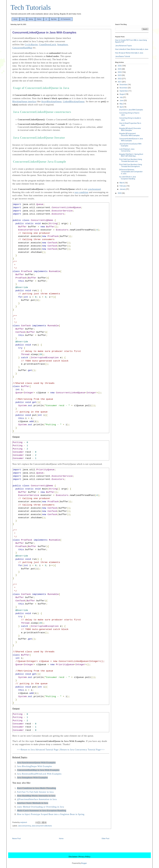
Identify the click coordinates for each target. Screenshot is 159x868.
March (122, 183)
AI (46, 19)
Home (15, 19)
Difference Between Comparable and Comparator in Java (131, 172)
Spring (31, 19)
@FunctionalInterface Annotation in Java (37, 799)
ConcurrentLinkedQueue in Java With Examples (131, 140)
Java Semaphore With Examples (32, 778)
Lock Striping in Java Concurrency (127, 150)
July (121, 97)
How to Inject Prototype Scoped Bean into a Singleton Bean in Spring (51, 814)
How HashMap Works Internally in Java (36, 796)
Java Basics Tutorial (123, 56)
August (122, 94)
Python (39, 19)
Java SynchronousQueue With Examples (36, 763)
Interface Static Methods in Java (33, 803)
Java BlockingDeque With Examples (35, 766)
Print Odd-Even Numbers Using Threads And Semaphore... (131, 165)
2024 (120, 72)
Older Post (105, 839)
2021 (120, 82)
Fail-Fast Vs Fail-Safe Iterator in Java (35, 792)
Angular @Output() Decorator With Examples (130, 129)
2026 (120, 66)
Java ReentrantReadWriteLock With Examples (39, 774)
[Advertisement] (92, 52)
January (123, 189)
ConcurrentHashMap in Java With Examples (38, 770)
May (121, 104)
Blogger (84, 863)
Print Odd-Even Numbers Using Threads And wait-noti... (131, 160)
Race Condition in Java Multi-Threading (37, 788)
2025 (120, 69)
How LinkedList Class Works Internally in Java (132, 49)
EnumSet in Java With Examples (131, 110)
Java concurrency (24, 826)
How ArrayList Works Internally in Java (129, 53)
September (124, 91)
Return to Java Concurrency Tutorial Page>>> (82, 750)
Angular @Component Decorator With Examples (129, 134)
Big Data (54, 19)
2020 (120, 193)
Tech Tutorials (31, 7)
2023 (120, 75)
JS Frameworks (66, 19)
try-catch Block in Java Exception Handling (128, 178)
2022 (120, 79)
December (124, 85)
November (124, 88)
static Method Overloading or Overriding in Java (41, 807)
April (121, 107)
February (123, 186)
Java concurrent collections (42, 826)
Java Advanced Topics (123, 46)
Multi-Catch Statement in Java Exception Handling (42, 811)
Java (23, 19)
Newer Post (17, 839)
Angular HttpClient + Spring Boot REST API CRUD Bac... (131, 155)
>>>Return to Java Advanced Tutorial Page (38, 750)
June (122, 100)
